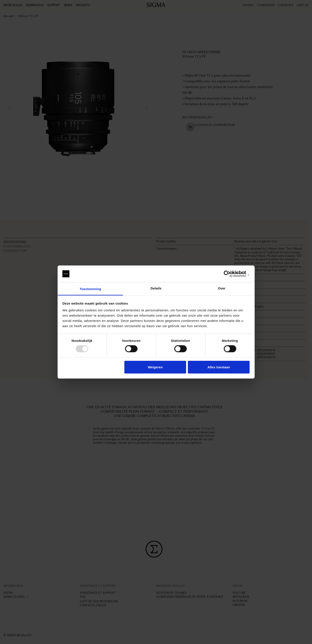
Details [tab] (156, 288)
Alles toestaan (219, 367)
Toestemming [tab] (90, 289)
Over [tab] (222, 288)
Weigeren (155, 367)
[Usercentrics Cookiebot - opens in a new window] (230, 274)
